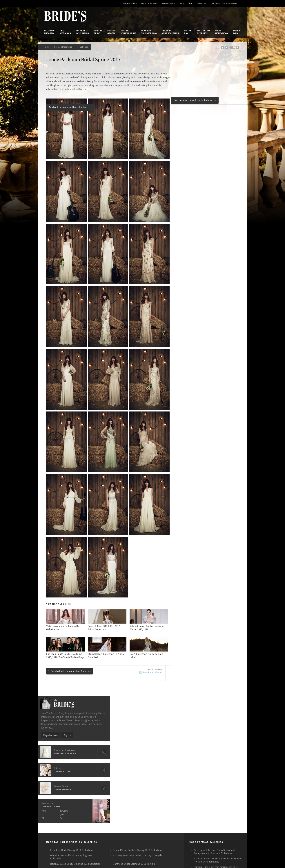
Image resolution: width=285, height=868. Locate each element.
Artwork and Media (157, 776)
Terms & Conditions (192, 776)
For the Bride (98, 32)
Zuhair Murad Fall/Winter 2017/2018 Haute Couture (216, 727)
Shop (191, 3)
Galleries (86, 47)
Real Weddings (65, 32)
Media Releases (121, 772)
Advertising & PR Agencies (127, 784)
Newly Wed (237, 32)
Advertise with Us (53, 780)
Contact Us (50, 776)
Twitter (223, 790)
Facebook (225, 778)
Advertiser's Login (88, 772)
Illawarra (210, 175)
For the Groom (111, 32)
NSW (190, 175)
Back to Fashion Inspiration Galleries (69, 664)
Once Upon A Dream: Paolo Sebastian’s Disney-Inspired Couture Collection (214, 701)
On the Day (188, 32)
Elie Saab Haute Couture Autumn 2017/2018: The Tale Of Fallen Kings (218, 710)
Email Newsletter (229, 807)
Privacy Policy (189, 772)
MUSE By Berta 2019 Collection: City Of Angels (137, 705)
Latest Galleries (121, 780)
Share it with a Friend (152, 666)
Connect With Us (225, 767)
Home (47, 47)
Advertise (202, 3)
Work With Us (51, 784)
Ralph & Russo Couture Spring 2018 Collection (75, 713)
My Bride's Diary (129, 3)
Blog (182, 3)
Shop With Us (154, 772)
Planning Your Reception (170, 32)
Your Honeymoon (222, 32)
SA (189, 182)
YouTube (224, 801)
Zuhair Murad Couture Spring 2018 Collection (137, 700)
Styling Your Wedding (128, 32)
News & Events (168, 3)
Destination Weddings (203, 32)
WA (207, 182)
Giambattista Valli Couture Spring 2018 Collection (71, 707)
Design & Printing (88, 776)
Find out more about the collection (195, 100)
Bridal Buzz (225, 773)
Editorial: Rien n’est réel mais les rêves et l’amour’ (216, 718)
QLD (208, 179)
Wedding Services (149, 3)
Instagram (225, 784)
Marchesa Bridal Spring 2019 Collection (134, 713)
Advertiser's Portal (157, 780)
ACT (189, 179)
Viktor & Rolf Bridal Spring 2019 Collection (135, 719)
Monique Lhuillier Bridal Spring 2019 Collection (76, 719)
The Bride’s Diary (65, 17)
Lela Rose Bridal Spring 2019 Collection (71, 700)
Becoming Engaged (49, 32)
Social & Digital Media (90, 780)
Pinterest (224, 795)
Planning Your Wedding (149, 32)
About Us (49, 772)
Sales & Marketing (88, 784)
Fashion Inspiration (82, 32)
